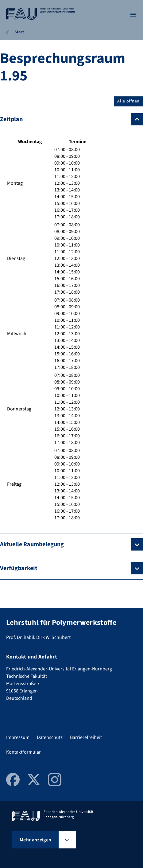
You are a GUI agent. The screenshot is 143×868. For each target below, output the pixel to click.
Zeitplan (11, 119)
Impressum (18, 737)
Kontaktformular (23, 752)
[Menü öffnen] (133, 15)
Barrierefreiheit (86, 737)
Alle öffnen (128, 101)
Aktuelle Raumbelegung (32, 544)
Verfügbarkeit (19, 568)
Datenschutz (50, 737)
